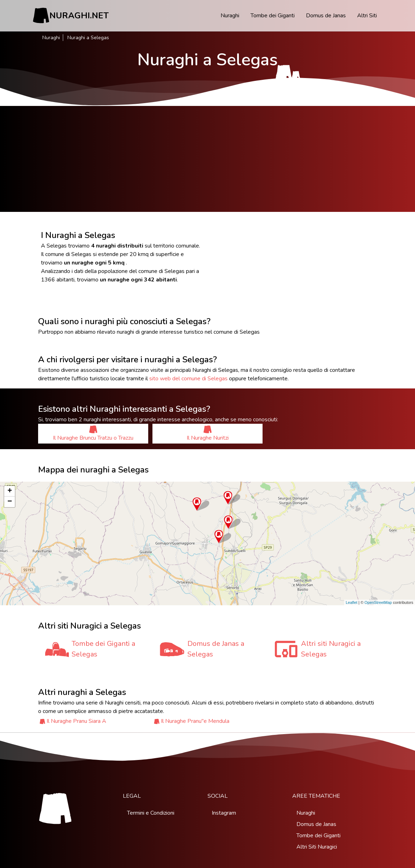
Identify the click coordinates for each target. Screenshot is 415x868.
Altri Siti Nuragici (317, 847)
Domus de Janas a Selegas (216, 649)
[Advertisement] (207, 159)
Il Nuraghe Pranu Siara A (76, 721)
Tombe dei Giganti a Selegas (103, 649)
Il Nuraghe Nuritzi (208, 433)
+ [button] (10, 491)
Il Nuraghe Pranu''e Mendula (195, 721)
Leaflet (352, 602)
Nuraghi (230, 16)
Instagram (224, 813)
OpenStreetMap (378, 602)
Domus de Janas (326, 16)
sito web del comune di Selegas (188, 379)
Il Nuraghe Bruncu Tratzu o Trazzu (93, 433)
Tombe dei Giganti (273, 16)
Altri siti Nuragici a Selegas (331, 649)
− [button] (10, 502)
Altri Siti (367, 16)
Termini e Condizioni (151, 813)
